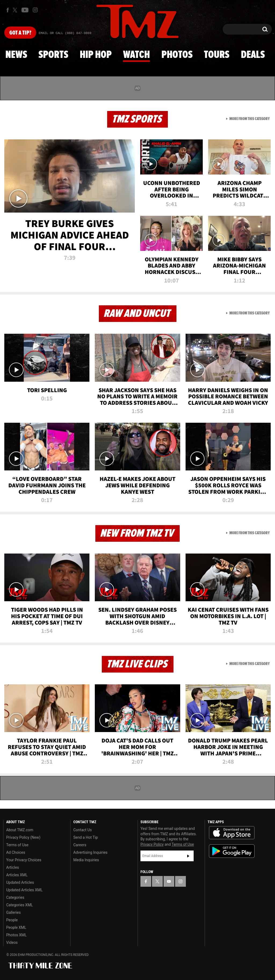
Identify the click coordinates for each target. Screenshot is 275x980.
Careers (80, 845)
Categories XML (19, 905)
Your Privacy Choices (24, 860)
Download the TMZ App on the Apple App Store (232, 833)
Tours (217, 55)
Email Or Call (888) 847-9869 (65, 33)
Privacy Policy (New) (23, 837)
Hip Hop (96, 55)
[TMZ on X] (16, 10)
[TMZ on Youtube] (25, 10)
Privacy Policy (152, 844)
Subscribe (188, 856)
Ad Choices (16, 852)
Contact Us (83, 830)
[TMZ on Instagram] (35, 10)
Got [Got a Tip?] (20, 33)
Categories (15, 897)
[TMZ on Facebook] (8, 10)
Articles (13, 867)
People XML (16, 927)
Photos (177, 55)
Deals (253, 55)
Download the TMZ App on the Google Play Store (232, 851)
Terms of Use (17, 845)
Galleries (13, 912)
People (12, 920)
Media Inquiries (86, 860)
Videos (12, 942)
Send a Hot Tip (86, 837)
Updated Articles (20, 882)
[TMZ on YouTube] (169, 881)
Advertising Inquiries (90, 852)
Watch (136, 55)
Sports (53, 55)
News (16, 55)
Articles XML (17, 875)
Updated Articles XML (24, 890)
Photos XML (16, 935)
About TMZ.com (20, 830)
